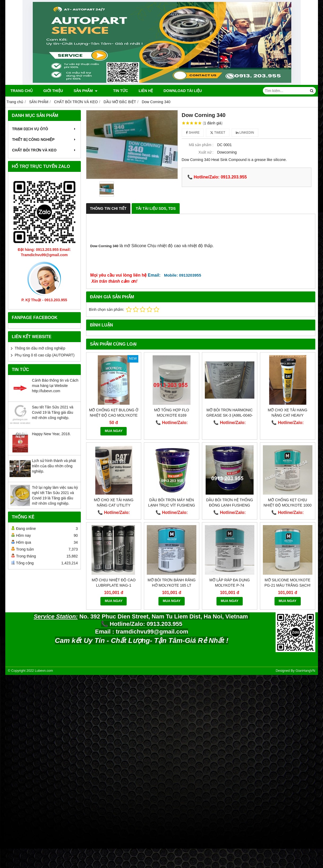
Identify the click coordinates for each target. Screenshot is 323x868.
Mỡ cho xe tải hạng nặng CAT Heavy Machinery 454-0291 (287, 415)
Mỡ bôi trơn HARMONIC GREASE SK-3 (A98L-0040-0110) (230, 415)
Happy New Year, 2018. (51, 434)
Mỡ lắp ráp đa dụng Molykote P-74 (229, 583)
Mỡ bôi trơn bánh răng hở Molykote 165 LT (172, 583)
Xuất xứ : (206, 152)
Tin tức (116, 91)
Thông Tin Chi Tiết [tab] (108, 208)
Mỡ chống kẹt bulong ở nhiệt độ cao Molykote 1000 (114, 415)
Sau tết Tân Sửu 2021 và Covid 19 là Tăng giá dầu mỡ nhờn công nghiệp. (53, 412)
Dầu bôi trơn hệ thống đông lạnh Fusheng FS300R (230, 505)
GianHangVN (305, 671)
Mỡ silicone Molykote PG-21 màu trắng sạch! (287, 583)
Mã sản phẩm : (201, 145)
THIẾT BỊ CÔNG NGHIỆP (44, 139)
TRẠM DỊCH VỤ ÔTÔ (44, 129)
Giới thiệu (53, 91)
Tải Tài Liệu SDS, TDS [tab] (156, 208)
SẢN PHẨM (86, 91)
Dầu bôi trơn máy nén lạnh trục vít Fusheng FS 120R (172, 505)
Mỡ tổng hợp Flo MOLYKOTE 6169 (172, 413)
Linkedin (245, 133)
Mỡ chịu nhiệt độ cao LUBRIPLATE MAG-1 (114, 583)
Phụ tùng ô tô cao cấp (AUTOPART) (45, 355)
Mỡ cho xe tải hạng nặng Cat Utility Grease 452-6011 (114, 505)
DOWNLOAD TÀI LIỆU (178, 91)
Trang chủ (22, 91)
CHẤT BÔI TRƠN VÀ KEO (44, 150)
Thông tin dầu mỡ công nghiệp (40, 348)
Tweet (218, 133)
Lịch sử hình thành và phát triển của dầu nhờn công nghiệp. (54, 466)
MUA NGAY (114, 431)
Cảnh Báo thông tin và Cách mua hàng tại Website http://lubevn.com (55, 386)
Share (193, 133)
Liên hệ (141, 91)
